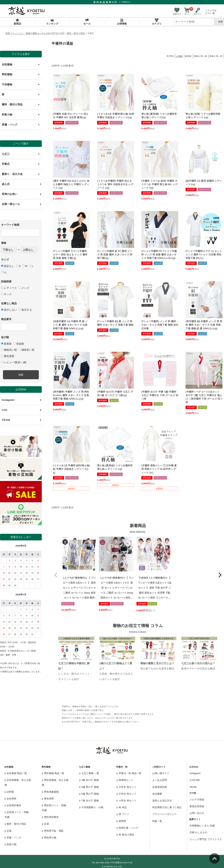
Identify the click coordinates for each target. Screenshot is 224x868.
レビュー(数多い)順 (14, 362)
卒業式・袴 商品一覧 (129, 773)
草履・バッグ (13, 838)
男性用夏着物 (50, 792)
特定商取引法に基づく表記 (167, 807)
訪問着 (9, 792)
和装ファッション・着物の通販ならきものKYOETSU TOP (35, 33)
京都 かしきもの (198, 832)
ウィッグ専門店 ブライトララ (206, 839)
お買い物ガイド (161, 773)
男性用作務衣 (50, 817)
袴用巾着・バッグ (127, 828)
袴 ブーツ (123, 814)
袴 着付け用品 (125, 835)
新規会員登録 (197, 806)
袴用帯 (121, 821)
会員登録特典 (160, 787)
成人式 (6, 184)
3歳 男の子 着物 (89, 787)
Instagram (8, 400)
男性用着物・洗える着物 (55, 782)
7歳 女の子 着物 (89, 801)
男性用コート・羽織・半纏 (55, 808)
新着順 (6, 344)
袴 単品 (121, 807)
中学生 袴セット (126, 794)
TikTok (6, 420)
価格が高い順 (216, 56)
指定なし (8, 266)
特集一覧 (157, 821)
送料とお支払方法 (162, 801)
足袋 (8, 831)
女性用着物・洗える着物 (18, 782)
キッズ (6, 294)
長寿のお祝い (10, 194)
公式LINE (195, 780)
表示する (25, 310)
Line (5, 410)
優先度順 (8, 356)
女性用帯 (11, 799)
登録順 (19, 344)
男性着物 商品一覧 (53, 773)
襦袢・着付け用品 (76, 33)
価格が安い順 (200, 56)
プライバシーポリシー (164, 814)
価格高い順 (9, 350)
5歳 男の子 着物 (89, 794)
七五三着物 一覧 (89, 773)
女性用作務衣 (13, 805)
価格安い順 (27, 350)
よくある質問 (160, 780)
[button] (56, 575)
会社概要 (157, 794)
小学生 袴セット (126, 801)
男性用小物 (49, 838)
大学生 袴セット (126, 787)
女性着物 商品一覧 (16, 773)
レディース (9, 288)
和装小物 (11, 844)
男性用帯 (48, 799)
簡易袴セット (125, 780)
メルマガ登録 (197, 799)
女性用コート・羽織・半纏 (18, 815)
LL (4, 272)
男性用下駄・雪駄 (53, 831)
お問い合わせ (197, 813)
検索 (21, 375)
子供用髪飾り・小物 (91, 807)
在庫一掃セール (11, 204)
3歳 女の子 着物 (89, 780)
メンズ (24, 288)
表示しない (9, 310)
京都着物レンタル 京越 (202, 826)
